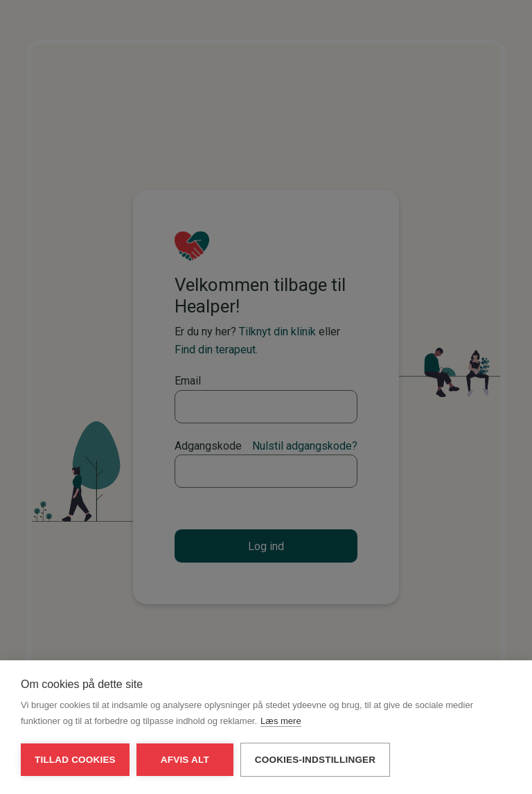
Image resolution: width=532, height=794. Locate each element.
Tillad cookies (75, 769)
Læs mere (281, 731)
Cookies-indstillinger (315, 769)
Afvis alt (185, 769)
